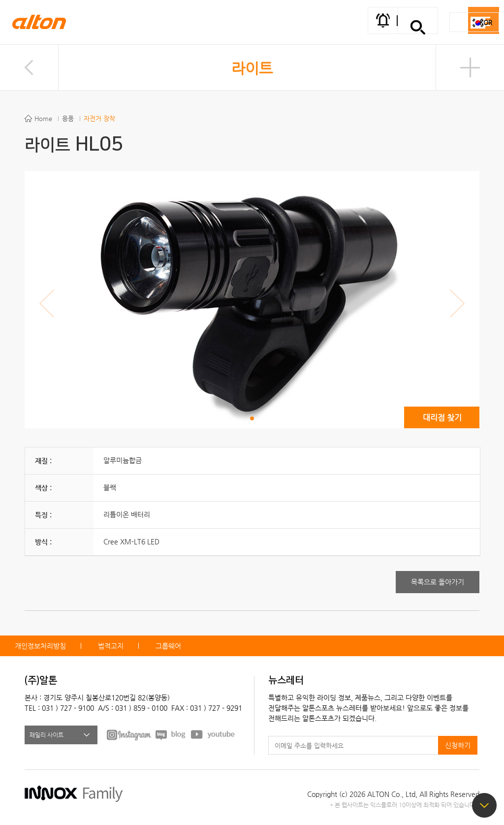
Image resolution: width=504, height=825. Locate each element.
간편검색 (418, 27)
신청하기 (458, 745)
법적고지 (111, 646)
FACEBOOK (129, 734)
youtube (213, 734)
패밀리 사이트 (47, 735)
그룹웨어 (168, 646)
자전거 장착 (99, 118)
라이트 (252, 68)
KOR (486, 22)
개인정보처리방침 (40, 646)
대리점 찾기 (442, 418)
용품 (68, 118)
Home (43, 118)
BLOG (171, 734)
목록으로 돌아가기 (438, 582)
